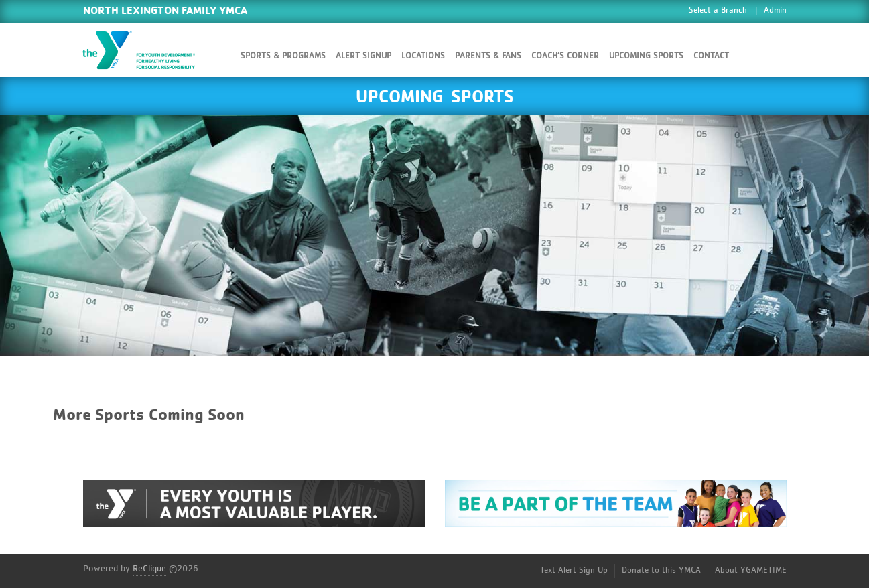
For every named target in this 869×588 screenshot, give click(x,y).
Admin (775, 10)
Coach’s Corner (565, 56)
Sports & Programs (283, 56)
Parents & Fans (488, 56)
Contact (711, 56)
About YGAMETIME (751, 570)
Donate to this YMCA (661, 570)
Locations (423, 56)
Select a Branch (718, 10)
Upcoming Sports (646, 56)
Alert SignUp (363, 56)
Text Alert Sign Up (574, 570)
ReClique (149, 569)
